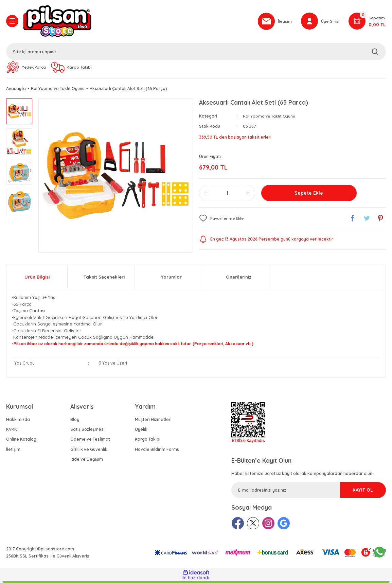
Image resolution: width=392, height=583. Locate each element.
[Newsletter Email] (309, 492)
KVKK (12, 431)
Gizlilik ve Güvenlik (89, 451)
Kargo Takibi (148, 441)
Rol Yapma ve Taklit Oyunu (270, 118)
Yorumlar (171, 279)
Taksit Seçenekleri (104, 279)
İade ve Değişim (87, 461)
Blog (75, 421)
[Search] (196, 53)
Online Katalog (21, 441)
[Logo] (137, 22)
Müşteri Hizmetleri (153, 421)
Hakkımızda (18, 421)
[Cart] (367, 22)
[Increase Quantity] (248, 195)
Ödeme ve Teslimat (90, 441)
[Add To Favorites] (222, 220)
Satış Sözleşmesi (87, 431)
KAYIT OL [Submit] (355, 492)
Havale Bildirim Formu (157, 451)
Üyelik (141, 431)
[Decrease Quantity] (206, 195)
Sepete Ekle (309, 195)
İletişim (13, 451)
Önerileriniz (239, 279)
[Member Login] (320, 22)
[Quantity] (227, 195)
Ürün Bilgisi (37, 279)
